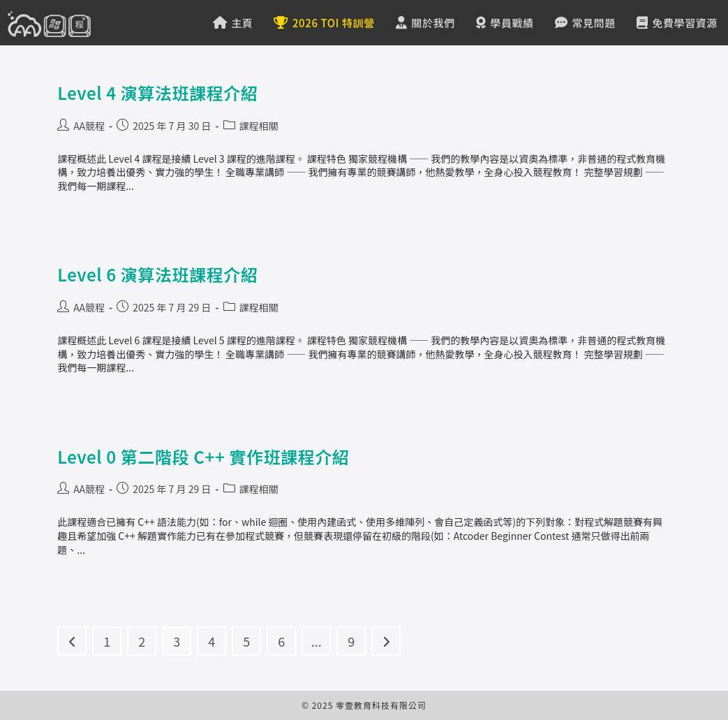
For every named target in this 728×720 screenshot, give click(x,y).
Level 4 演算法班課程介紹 (157, 93)
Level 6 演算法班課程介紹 (157, 274)
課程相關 (259, 126)
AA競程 (89, 126)
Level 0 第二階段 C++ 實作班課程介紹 (203, 456)
